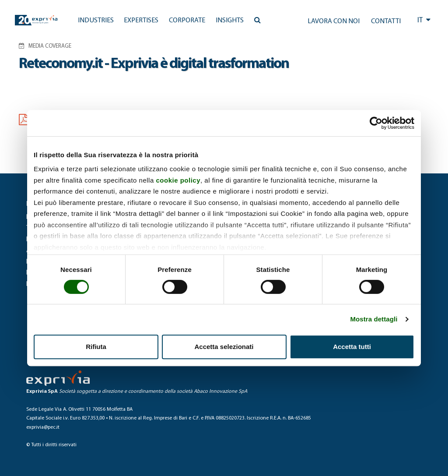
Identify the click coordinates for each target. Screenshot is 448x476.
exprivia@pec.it (43, 427)
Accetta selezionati (224, 347)
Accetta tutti (352, 347)
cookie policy (178, 180)
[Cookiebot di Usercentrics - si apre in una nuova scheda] (376, 123)
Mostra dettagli (374, 319)
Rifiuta (96, 347)
